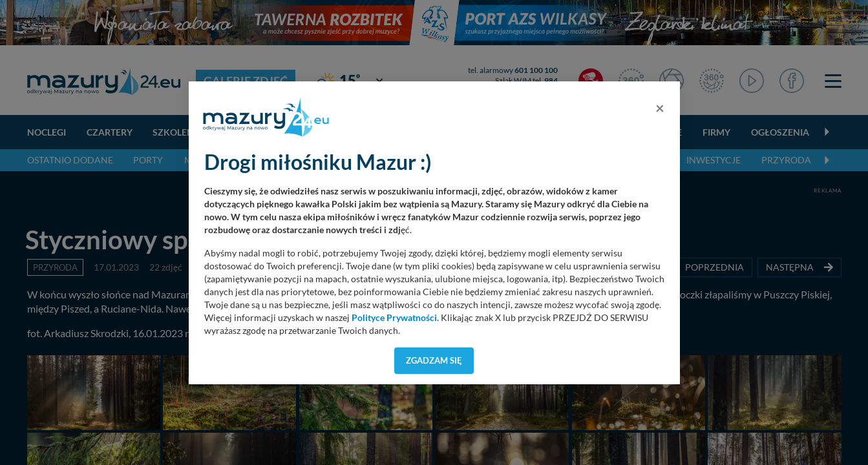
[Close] (660, 108)
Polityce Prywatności (394, 318)
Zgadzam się (434, 360)
